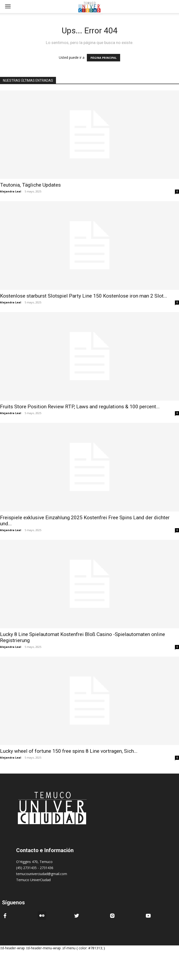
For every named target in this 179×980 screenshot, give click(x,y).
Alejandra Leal (11, 191)
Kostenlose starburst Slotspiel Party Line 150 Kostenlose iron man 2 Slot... (84, 296)
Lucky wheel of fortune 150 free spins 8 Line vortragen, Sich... (69, 751)
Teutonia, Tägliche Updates (30, 185)
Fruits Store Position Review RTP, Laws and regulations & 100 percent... (80, 407)
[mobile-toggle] (8, 7)
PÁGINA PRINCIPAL (103, 58)
